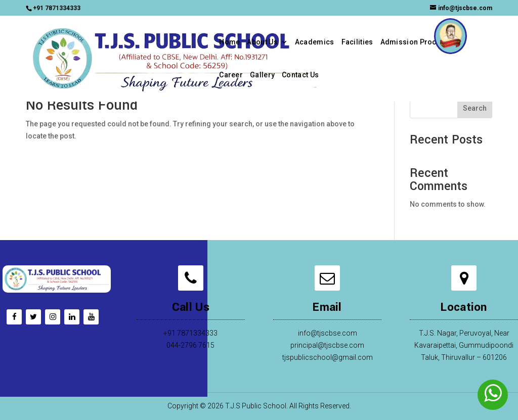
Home (229, 42)
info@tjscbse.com (328, 333)
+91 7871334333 (57, 8)
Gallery (262, 75)
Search (475, 108)
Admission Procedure (419, 42)
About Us (262, 42)
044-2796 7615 (190, 345)
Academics (315, 42)
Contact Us (300, 75)
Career (231, 75)
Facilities (357, 42)
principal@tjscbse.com (327, 345)
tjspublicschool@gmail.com (328, 357)
